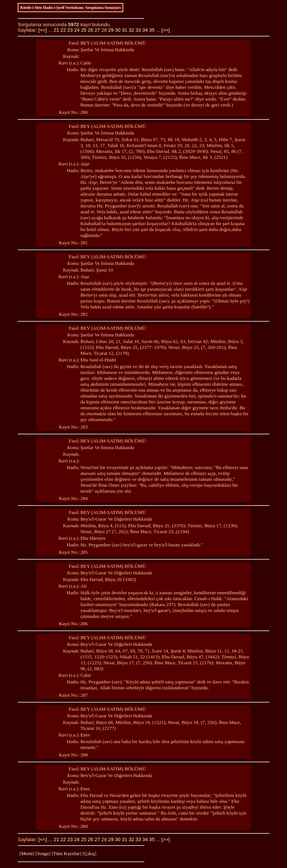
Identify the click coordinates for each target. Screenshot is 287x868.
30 (118, 30)
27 (97, 30)
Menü (27, 853)
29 (111, 30)
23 (70, 30)
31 (125, 30)
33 (138, 30)
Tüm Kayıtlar (67, 853)
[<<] (42, 30)
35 (152, 30)
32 (132, 30)
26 (90, 30)
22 (63, 30)
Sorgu (43, 853)
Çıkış (89, 853)
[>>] (166, 30)
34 (145, 30)
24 (77, 30)
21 (56, 30)
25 (84, 30)
